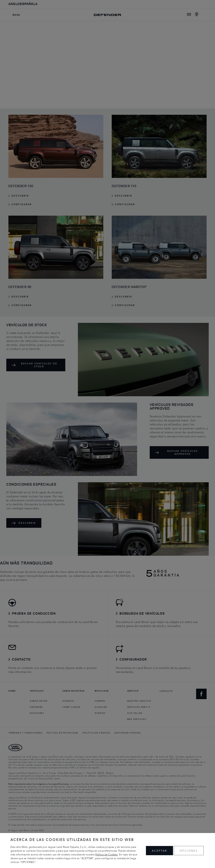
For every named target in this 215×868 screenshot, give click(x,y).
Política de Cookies (107, 854)
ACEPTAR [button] (159, 850)
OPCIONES (189, 850)
